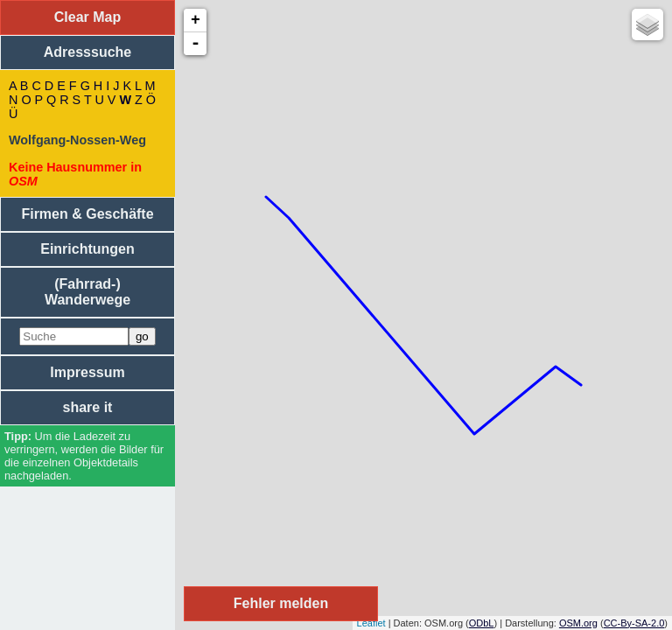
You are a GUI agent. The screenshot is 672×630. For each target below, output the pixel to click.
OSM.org (578, 623)
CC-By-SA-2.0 (634, 623)
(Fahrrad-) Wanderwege (87, 292)
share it (88, 407)
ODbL (482, 623)
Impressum (87, 372)
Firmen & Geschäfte (87, 214)
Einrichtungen (87, 249)
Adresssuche (88, 52)
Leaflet (371, 623)
